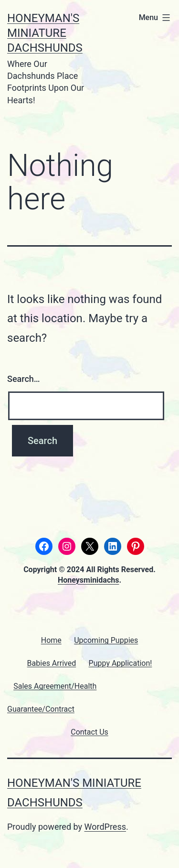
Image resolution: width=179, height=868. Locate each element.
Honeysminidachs (89, 580)
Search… (24, 379)
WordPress (105, 827)
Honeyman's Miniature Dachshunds (45, 33)
